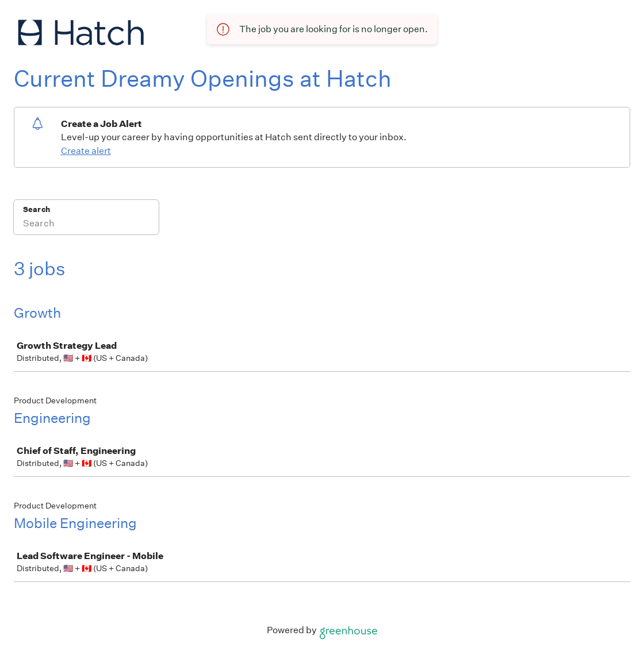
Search (37, 209)
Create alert (86, 151)
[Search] (86, 225)
